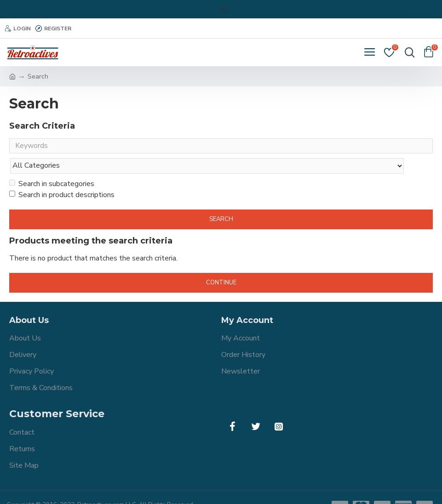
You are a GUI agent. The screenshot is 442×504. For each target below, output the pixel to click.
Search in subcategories (52, 166)
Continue (221, 265)
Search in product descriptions (62, 177)
